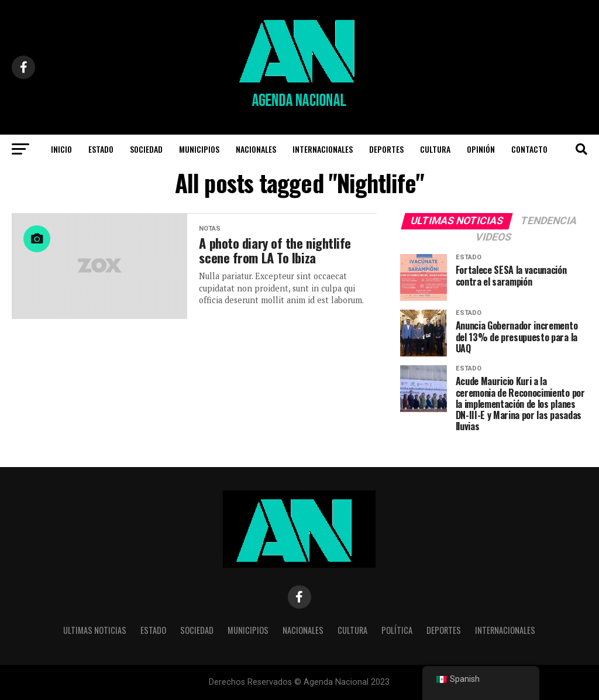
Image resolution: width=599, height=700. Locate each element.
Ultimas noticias (95, 630)
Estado (101, 149)
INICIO (61, 149)
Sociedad (146, 149)
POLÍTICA (397, 630)
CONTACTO (529, 149)
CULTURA (435, 149)
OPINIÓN (481, 149)
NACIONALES (256, 149)
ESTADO (153, 630)
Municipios (199, 149)
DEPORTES (386, 149)
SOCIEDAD (197, 630)
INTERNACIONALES (323, 149)
